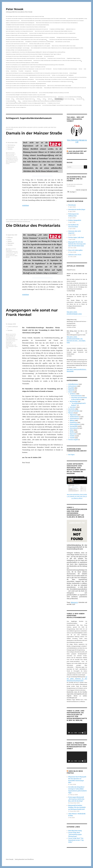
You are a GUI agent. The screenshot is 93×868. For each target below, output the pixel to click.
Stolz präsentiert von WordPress (24, 859)
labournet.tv (74, 602)
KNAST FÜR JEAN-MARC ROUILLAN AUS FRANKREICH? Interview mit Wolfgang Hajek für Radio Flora (26, 103)
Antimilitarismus (73, 384)
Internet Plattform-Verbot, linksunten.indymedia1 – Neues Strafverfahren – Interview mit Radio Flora (26, 58)
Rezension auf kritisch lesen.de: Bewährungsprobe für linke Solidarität (20, 79)
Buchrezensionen (76, 396)
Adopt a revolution (12, 249)
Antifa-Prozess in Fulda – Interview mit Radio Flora (16, 107)
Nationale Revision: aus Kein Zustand (63, 42)
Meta (19, 101)
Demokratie (35, 71)
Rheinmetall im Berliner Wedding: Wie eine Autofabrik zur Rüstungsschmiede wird (77, 807)
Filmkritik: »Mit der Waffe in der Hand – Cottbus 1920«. (40, 44)
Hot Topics (71, 455)
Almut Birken (9, 250)
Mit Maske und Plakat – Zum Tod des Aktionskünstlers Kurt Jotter (19, 50)
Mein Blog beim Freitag (75, 831)
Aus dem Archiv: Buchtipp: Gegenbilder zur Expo (77, 19)
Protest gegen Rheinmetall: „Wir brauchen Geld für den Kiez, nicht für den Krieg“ (76, 799)
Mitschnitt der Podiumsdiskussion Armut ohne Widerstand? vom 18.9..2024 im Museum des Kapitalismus (57, 23)
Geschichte (72, 409)
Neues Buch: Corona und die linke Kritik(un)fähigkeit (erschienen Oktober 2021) (22, 93)
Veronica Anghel (73, 440)
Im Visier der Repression (11, 101)
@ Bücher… (50, 99)
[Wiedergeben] (69, 733)
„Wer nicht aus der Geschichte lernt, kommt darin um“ (17, 44)
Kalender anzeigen (81, 190)
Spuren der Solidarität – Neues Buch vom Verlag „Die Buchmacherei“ (20, 31)
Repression (11, 147)
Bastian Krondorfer (10, 154)
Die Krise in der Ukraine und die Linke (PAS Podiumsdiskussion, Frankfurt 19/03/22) (22, 63)
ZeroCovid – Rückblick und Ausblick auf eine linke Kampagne (65, 69)
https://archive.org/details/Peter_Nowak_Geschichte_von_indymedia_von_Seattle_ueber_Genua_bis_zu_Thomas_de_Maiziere (77, 496)
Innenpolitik (73, 426)
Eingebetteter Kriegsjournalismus (73, 58)
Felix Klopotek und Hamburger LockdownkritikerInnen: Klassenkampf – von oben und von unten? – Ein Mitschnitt (29, 69)
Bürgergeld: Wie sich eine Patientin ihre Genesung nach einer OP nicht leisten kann (77, 244)
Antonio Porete (11, 153)
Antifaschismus (74, 417)
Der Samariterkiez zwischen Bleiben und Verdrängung (11, 335)
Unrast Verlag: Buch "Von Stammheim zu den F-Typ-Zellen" (76, 840)
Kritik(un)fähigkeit (73, 73)
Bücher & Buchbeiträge (69, 99)
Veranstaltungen (59, 99)
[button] (72, 192)
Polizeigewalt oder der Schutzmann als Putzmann (67, 37)
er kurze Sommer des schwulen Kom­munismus (11, 155)
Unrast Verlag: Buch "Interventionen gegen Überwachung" (75, 834)
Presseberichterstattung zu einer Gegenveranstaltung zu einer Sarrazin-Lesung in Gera (23, 105)
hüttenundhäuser (75, 424)
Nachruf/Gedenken (74, 411)
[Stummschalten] (83, 733)
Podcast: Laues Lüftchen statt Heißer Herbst (15, 42)
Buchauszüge (74, 401)
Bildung (10, 237)
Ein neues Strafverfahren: (49, 56)
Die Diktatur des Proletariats (33, 225)
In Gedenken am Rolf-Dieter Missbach (57, 29)
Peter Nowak (15, 9)
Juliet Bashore (10, 159)
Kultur (9, 239)
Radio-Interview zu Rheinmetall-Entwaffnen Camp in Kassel (64, 46)
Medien (10, 241)
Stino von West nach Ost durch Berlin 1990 (12, 161)
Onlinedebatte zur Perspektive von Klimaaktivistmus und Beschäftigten (40, 42)
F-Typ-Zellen (21, 71)
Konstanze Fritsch (11, 341)
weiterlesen (26, 205)
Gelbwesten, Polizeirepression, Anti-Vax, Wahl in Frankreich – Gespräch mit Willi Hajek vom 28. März (26, 67)
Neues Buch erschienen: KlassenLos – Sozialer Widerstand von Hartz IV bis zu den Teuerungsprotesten (26, 40)
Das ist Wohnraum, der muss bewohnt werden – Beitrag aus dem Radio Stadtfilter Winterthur (54, 31)
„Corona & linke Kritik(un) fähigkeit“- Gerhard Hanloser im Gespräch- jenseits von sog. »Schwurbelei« (26, 95)
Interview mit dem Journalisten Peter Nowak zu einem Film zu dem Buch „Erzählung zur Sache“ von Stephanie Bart (52, 33)
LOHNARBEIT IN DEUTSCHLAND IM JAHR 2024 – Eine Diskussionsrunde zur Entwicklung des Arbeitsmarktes (27, 25)
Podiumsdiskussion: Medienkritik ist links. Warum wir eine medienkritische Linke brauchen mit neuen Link (27, 29)
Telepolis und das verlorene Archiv (13, 21)
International (74, 428)
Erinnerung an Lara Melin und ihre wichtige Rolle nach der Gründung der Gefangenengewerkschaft (26, 84)
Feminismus (11, 145)
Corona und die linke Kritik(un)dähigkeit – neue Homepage (18, 48)
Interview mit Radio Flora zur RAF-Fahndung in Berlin (17, 33)
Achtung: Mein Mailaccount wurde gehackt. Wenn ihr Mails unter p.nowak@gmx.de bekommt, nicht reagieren (28, 46)
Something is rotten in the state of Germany (56, 58)
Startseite (8, 99)
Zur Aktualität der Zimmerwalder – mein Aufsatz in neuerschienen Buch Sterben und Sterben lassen (26, 27)
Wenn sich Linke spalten (75, 250)
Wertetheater (72, 205)
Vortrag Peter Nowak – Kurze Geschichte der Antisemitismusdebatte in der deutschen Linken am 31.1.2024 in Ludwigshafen (30, 37)
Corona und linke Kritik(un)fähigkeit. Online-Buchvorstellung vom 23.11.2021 (54, 93)
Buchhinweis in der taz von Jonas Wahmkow (77, 77)
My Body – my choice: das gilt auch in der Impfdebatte (63, 75)
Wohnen (80, 69)
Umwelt (72, 438)
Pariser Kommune (10, 256)
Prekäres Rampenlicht (75, 220)
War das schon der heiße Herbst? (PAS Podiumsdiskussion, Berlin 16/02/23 (64, 40)
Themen (39, 99)
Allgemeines (73, 415)
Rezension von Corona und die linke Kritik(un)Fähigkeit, (17, 77)
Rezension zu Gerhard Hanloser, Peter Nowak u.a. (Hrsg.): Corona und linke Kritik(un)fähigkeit (48, 77)
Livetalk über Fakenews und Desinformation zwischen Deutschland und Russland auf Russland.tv (42, 101)
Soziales (10, 149)
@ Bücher (73, 394)
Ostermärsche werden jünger (77, 210)
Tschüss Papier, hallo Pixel (76, 238)
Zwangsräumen (28, 71)
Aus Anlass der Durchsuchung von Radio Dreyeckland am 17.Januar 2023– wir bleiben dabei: (24, 56)
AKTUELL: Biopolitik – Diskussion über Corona (25, 99)
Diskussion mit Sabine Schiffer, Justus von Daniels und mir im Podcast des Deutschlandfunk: (24, 35)
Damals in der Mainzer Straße (34, 133)
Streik (85, 69)
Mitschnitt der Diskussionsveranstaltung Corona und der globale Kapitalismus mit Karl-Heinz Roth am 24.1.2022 (28, 75)
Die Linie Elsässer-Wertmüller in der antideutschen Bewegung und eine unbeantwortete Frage (25, 16)
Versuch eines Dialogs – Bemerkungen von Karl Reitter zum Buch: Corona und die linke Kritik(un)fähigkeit (56, 79)
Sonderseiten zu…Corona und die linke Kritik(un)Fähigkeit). (70, 97)
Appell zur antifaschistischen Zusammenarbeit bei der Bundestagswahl (20, 23)
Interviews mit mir (80, 99)
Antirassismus (72, 386)
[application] (77, 729)
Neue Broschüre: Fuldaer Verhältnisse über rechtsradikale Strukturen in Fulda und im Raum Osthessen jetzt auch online (57, 60)
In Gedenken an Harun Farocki (54, 103)
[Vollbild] (85, 733)
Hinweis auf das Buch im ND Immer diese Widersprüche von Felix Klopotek (21, 81)
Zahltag (7, 71)
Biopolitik (71, 388)
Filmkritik (71, 390)
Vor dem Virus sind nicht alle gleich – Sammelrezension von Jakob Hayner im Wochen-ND (55, 81)
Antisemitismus (14, 71)
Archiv (13, 99)
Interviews (73, 407)
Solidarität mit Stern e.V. (71, 29)
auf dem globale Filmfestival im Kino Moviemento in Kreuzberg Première (77, 679)
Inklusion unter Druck (75, 255)
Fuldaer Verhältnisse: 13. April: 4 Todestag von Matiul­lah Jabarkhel (19, 60)
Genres (44, 99)
